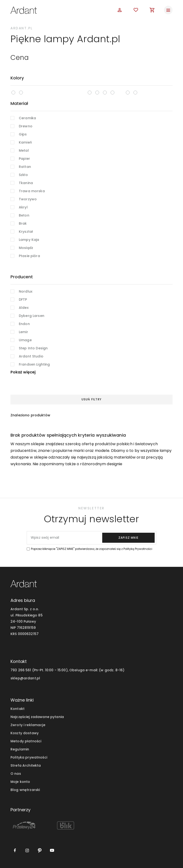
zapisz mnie (128, 538)
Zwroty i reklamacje (28, 725)
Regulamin (20, 749)
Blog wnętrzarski (25, 790)
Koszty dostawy (25, 733)
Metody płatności (26, 741)
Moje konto (20, 782)
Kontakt (18, 709)
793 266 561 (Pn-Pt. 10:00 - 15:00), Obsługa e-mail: (54, 670)
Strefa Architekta (26, 765)
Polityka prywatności (29, 757)
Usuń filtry (91, 399)
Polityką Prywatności (138, 549)
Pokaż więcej (23, 372)
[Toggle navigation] (168, 10)
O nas (16, 774)
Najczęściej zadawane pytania (37, 717)
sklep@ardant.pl (25, 678)
